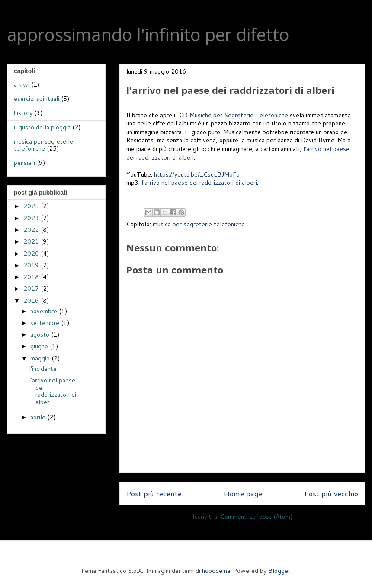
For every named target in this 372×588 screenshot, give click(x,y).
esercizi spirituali (37, 99)
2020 (32, 254)
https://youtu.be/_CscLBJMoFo (197, 174)
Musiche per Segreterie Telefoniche (239, 115)
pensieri (24, 163)
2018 (32, 277)
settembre (46, 323)
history (23, 113)
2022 (32, 230)
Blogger (279, 571)
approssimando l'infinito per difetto (148, 34)
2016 (32, 301)
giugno (40, 346)
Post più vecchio (331, 493)
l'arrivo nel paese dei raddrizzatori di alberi (199, 183)
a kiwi (22, 84)
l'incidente (43, 369)
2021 (32, 241)
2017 (32, 289)
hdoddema (216, 571)
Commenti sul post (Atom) (256, 517)
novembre (45, 311)
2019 (32, 265)
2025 (32, 206)
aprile (39, 417)
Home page (243, 493)
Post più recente (154, 493)
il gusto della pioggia (42, 127)
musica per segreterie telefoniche (199, 224)
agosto (41, 334)
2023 (32, 218)
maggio (41, 358)
